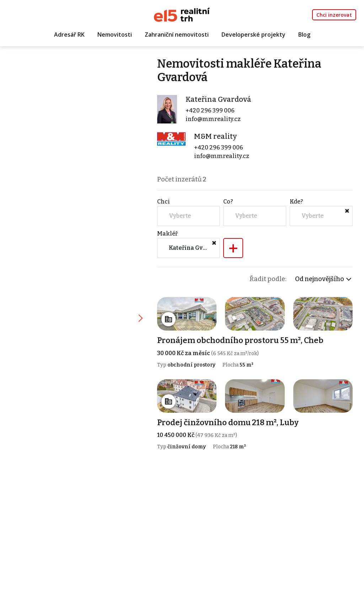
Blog (304, 35)
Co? (228, 202)
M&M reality (215, 136)
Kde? (296, 202)
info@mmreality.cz (213, 119)
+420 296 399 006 (210, 110)
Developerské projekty (253, 35)
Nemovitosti (115, 35)
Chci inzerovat (334, 15)
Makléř (167, 234)
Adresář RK (69, 35)
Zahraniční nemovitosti (177, 35)
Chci (164, 202)
